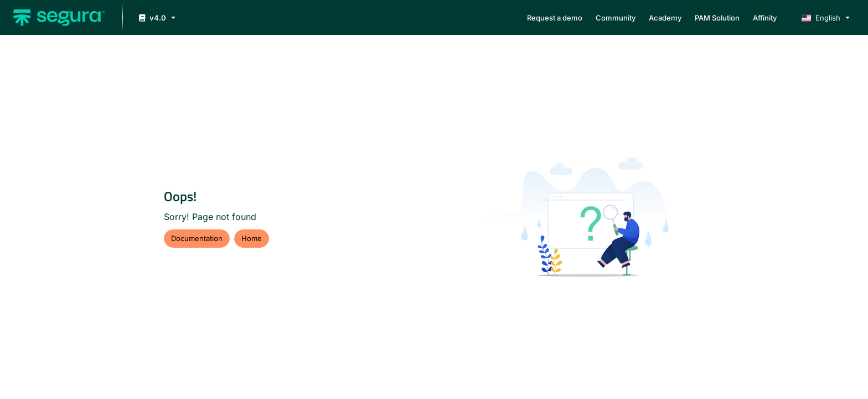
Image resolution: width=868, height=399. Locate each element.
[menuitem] (555, 18)
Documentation (197, 238)
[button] (59, 18)
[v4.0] (156, 18)
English (821, 18)
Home (252, 238)
